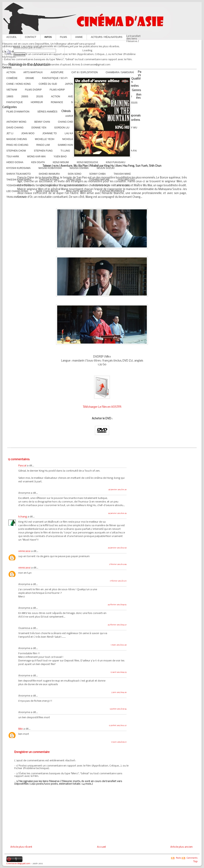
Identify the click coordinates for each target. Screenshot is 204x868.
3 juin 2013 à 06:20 (119, 692)
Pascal (22, 466)
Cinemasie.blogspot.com (18, 864)
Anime (79, 37)
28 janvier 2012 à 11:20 (117, 490)
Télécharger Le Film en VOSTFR (102, 407)
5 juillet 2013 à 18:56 (118, 709)
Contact (31, 37)
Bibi (21, 729)
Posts (179, 858)
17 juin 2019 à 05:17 (119, 742)
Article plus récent (21, 847)
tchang (23, 517)
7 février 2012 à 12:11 (118, 581)
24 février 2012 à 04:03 (117, 605)
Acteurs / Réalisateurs (107, 37)
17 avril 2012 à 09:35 (119, 672)
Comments (192, 858)
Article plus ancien (181, 847)
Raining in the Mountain (29, 64)
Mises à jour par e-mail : (28, 48)
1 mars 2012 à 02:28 (119, 645)
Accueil (12, 37)
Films (63, 37)
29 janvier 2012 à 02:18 (117, 548)
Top (195, 862)
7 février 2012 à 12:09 (118, 564)
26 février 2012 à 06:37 (117, 625)
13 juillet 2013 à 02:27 (118, 726)
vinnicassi (24, 551)
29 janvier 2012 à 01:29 (117, 513)
